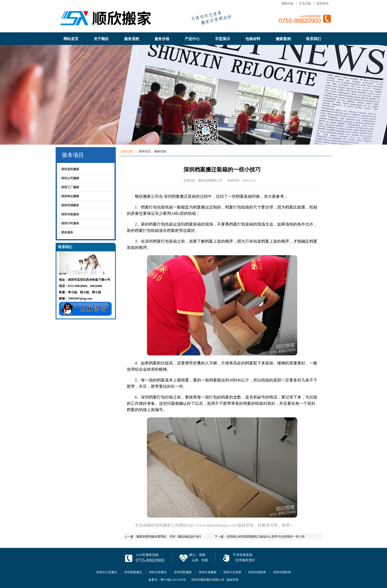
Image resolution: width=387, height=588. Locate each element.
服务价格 (162, 39)
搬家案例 (283, 39)
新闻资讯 (323, 4)
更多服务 (67, 232)
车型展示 (223, 39)
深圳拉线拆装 (257, 572)
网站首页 (71, 39)
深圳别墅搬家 (183, 572)
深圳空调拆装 (282, 572)
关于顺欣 (101, 39)
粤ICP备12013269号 (173, 580)
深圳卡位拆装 (232, 572)
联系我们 (314, 39)
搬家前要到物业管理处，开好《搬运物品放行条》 (169, 537)
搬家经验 (287, 4)
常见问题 (305, 4)
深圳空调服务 (70, 205)
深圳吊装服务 (70, 214)
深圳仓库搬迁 (158, 572)
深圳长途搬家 (208, 572)
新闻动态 (145, 151)
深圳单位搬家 (70, 196)
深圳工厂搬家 (70, 187)
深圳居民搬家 (70, 169)
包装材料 (253, 39)
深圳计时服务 (70, 223)
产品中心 (192, 39)
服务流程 (132, 39)
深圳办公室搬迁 (107, 572)
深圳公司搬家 (70, 178)
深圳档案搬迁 (176, 196)
